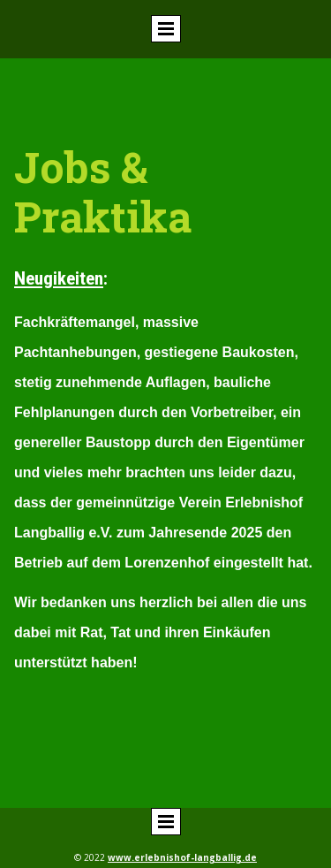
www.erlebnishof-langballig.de (182, 857)
